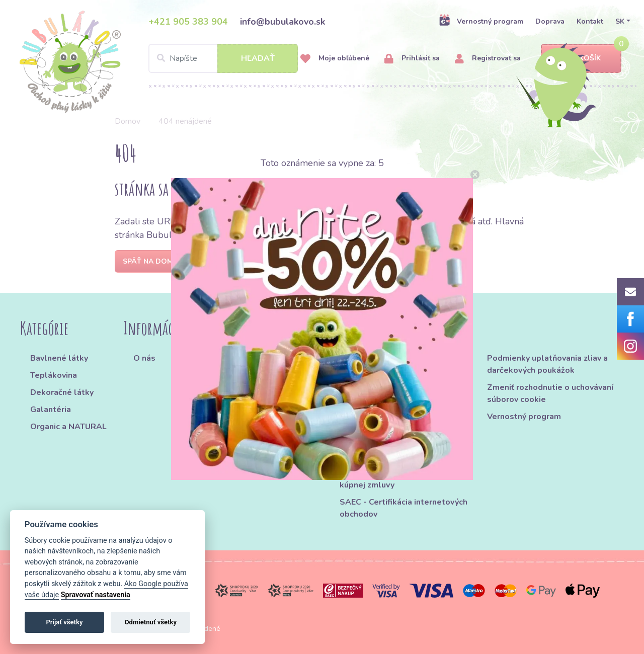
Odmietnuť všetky (151, 622)
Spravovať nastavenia (96, 595)
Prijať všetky (64, 622)
